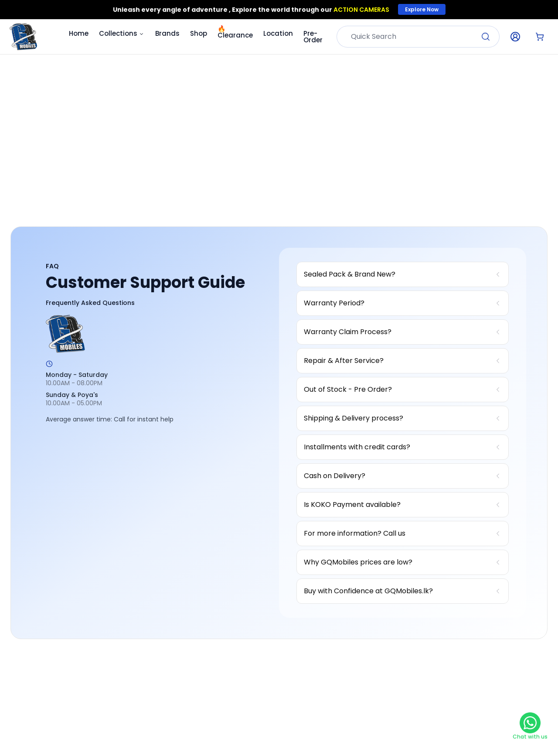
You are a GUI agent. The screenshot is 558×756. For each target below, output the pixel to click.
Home (79, 33)
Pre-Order (313, 37)
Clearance (235, 32)
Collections (122, 33)
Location (278, 33)
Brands (167, 33)
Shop (199, 33)
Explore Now (422, 9)
